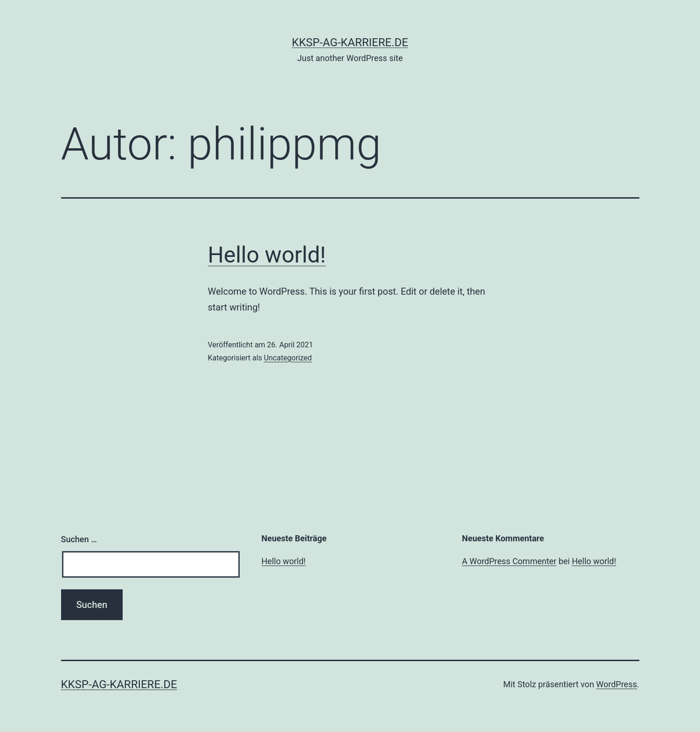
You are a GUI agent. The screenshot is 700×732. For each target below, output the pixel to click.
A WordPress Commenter (509, 561)
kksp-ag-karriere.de (350, 42)
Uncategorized (288, 358)
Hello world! (267, 255)
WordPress (616, 684)
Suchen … (79, 539)
